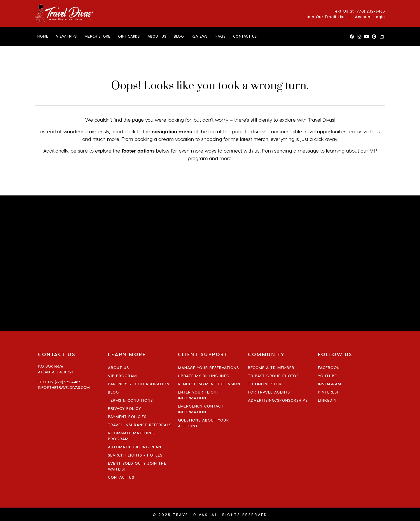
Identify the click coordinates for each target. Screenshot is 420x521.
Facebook (329, 368)
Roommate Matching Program (131, 436)
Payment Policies (127, 417)
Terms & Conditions (130, 400)
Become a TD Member (271, 368)
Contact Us (121, 477)
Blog (113, 392)
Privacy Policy (125, 408)
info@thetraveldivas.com (64, 387)
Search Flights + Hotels (135, 455)
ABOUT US (157, 36)
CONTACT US (245, 36)
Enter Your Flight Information (199, 395)
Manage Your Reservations (208, 368)
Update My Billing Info (204, 376)
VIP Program (122, 376)
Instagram (330, 384)
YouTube (327, 376)
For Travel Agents (269, 392)
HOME (43, 36)
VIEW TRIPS (66, 36)
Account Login (370, 17)
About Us (118, 368)
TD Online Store (266, 384)
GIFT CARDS (129, 36)
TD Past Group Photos (273, 376)
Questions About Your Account (203, 423)
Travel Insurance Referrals (140, 425)
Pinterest (329, 392)
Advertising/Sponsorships (278, 400)
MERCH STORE (98, 36)
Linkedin (327, 400)
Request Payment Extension (209, 384)
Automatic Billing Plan (135, 447)
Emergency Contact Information (201, 409)
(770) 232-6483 (370, 11)
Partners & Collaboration (139, 384)
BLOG (179, 36)
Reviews (200, 36)
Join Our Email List (325, 17)
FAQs (220, 36)
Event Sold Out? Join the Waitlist (137, 466)
